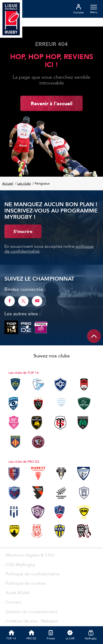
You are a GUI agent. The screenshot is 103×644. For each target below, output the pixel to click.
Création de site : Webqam (32, 621)
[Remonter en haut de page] (94, 336)
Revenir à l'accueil (52, 103)
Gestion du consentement (31, 611)
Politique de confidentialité (33, 574)
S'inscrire (23, 231)
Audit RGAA (18, 593)
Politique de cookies (26, 583)
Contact (13, 602)
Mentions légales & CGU (30, 555)
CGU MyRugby (20, 564)
